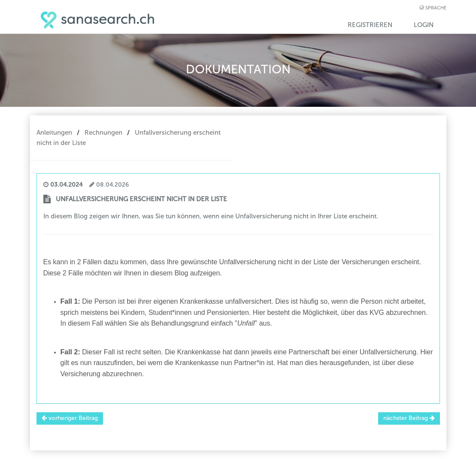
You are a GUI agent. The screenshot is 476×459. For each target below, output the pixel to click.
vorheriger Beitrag (70, 418)
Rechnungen (103, 133)
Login (424, 25)
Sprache (436, 8)
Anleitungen (54, 133)
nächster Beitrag (409, 418)
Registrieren (370, 25)
